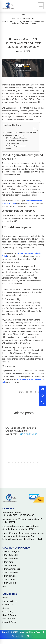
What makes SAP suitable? (15, 135)
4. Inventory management (18, 146)
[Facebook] (27, 392)
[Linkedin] (39, 392)
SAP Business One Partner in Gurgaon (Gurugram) (21, 429)
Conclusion (9, 149)
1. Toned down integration (18, 138)
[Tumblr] (35, 392)
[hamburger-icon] (41, 6)
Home (14, 19)
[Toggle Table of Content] (34, 129)
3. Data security (14, 143)
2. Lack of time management (19, 141)
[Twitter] (31, 392)
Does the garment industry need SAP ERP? (21, 132)
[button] (43, 402)
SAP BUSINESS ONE (26, 19)
